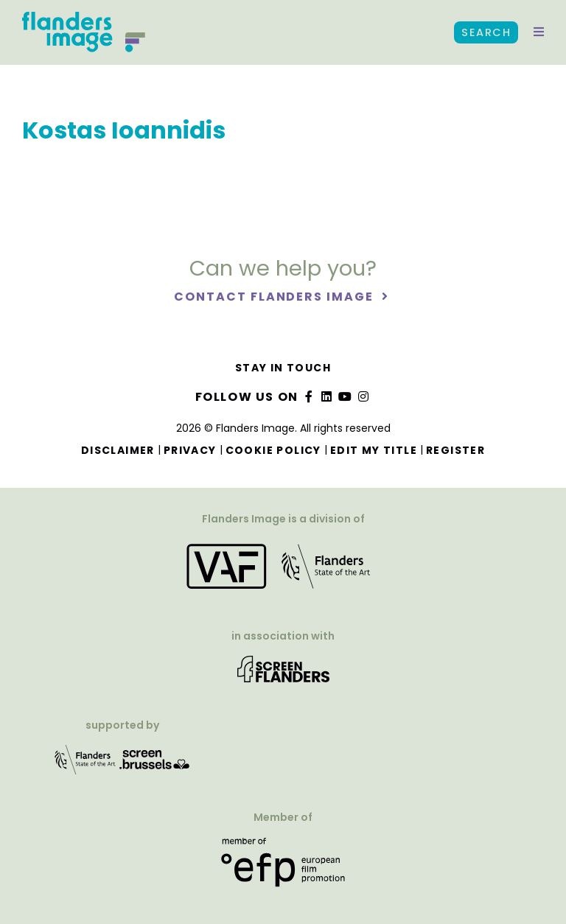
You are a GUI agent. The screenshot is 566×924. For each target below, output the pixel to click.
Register (455, 450)
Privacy (190, 450)
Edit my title (374, 450)
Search (486, 32)
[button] (539, 32)
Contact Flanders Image (275, 297)
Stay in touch (283, 368)
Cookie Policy (273, 450)
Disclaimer (118, 450)
